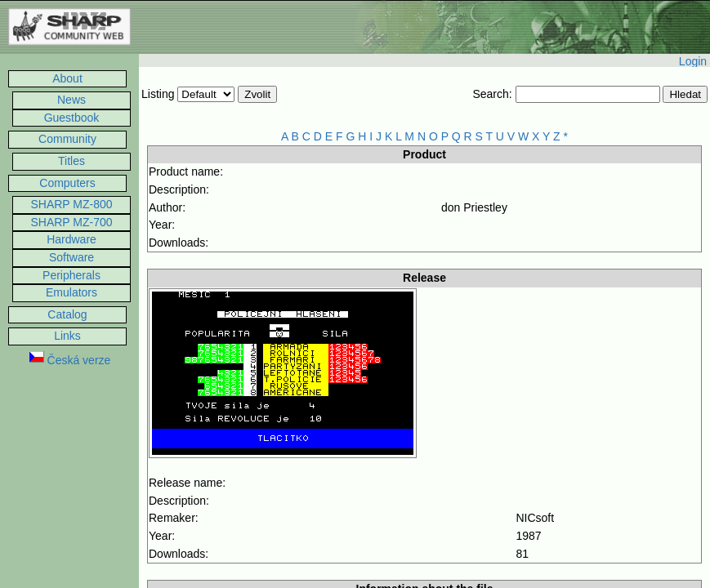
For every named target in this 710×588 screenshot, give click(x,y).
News (71, 100)
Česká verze (70, 360)
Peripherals (71, 275)
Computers (67, 183)
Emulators (71, 292)
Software (71, 257)
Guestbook (72, 118)
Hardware (71, 239)
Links (67, 336)
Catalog (67, 314)
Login (693, 61)
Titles (71, 161)
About (67, 78)
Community (67, 139)
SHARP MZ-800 (71, 204)
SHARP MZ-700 (71, 222)
